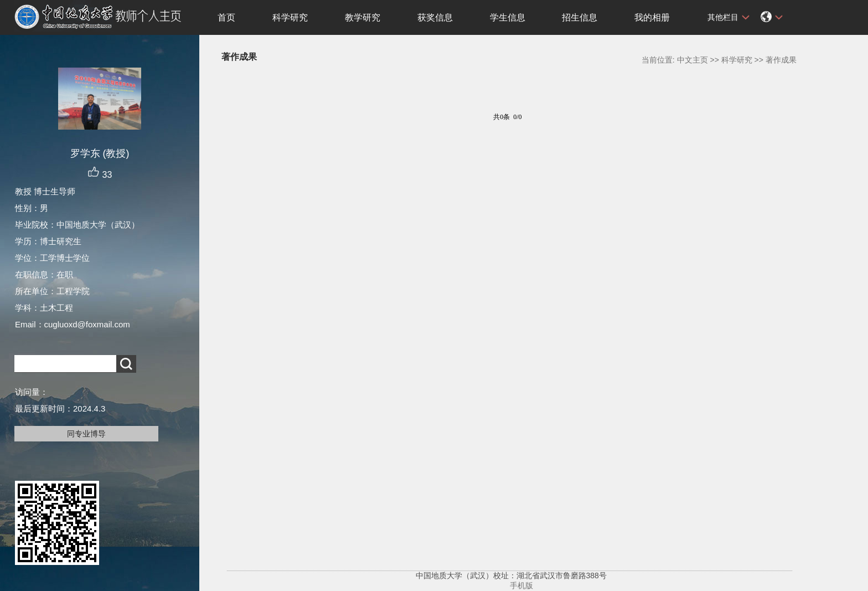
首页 (226, 17)
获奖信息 (435, 17)
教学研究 (363, 17)
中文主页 (693, 60)
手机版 (521, 585)
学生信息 (508, 17)
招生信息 (580, 17)
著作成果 (781, 60)
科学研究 (290, 17)
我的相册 (652, 17)
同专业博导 (86, 434)
